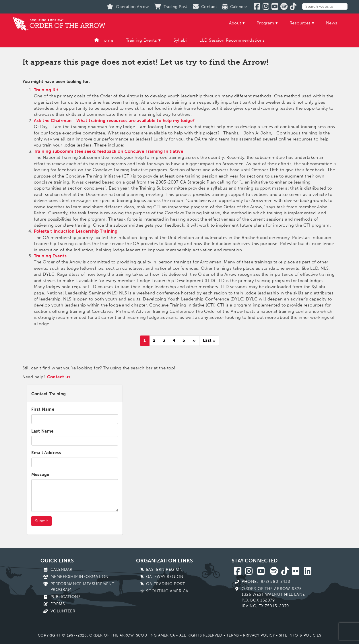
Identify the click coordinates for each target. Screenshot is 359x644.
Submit (41, 521)
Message (40, 475)
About (235, 23)
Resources (300, 23)
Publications (66, 597)
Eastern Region (164, 569)
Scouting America (167, 591)
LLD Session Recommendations (232, 40)
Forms (58, 604)
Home (104, 40)
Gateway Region (165, 577)
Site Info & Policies (300, 635)
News (332, 23)
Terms (233, 635)
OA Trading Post (165, 584)
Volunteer (63, 611)
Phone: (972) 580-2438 (266, 582)
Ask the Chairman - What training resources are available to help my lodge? (114, 121)
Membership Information (80, 577)
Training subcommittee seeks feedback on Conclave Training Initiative (109, 151)
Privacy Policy (259, 635)
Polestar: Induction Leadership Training (76, 231)
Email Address (46, 453)
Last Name (42, 431)
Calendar (62, 569)
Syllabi (180, 40)
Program (265, 23)
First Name (43, 409)
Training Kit (46, 90)
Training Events (142, 40)
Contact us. (59, 377)
